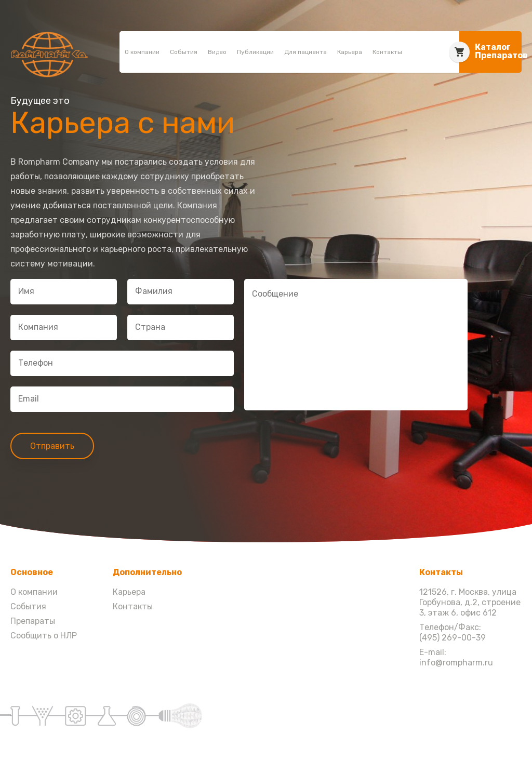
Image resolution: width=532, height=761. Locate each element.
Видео (217, 52)
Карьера (350, 52)
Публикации (255, 52)
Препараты (33, 621)
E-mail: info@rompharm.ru (456, 657)
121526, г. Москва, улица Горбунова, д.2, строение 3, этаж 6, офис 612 (470, 602)
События (184, 52)
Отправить (52, 446)
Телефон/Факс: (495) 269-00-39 (453, 632)
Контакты (387, 52)
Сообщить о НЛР (44, 636)
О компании (142, 52)
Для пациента (305, 52)
